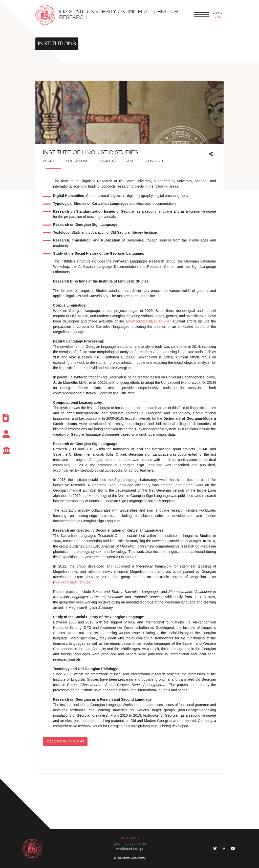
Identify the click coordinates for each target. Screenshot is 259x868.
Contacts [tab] (155, 161)
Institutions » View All (65, 741)
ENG (218, 17)
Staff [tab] (131, 161)
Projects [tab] (107, 161)
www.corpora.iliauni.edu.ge (148, 321)
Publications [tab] (76, 161)
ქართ (218, 13)
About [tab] (49, 161)
